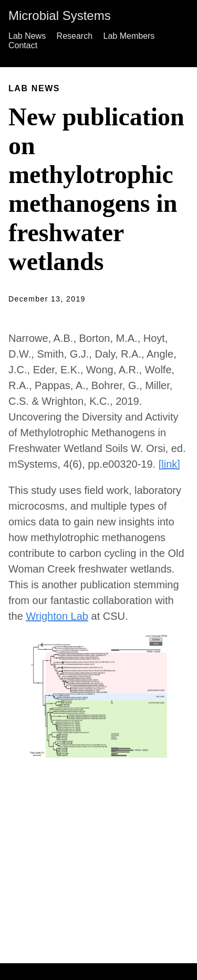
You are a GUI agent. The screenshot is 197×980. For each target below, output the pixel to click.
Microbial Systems (60, 15)
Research (75, 36)
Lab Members (129, 36)
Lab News (27, 36)
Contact (23, 45)
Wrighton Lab (57, 616)
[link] (169, 464)
